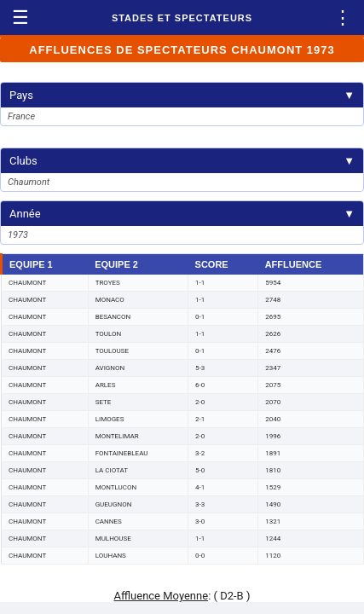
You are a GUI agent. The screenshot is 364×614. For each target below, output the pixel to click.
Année (182, 214)
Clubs (182, 161)
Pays (182, 95)
